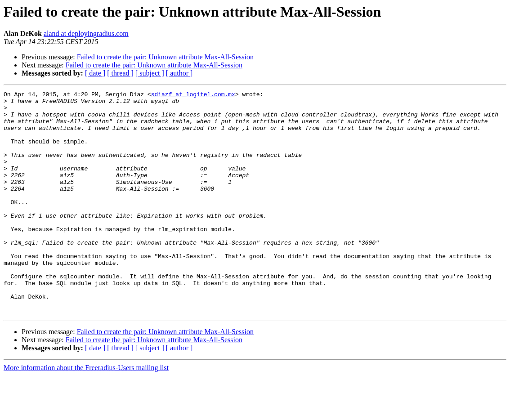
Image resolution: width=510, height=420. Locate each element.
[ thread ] (120, 73)
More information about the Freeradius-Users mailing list (86, 412)
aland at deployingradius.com (86, 34)
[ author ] (179, 73)
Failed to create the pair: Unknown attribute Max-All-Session (165, 57)
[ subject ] (150, 73)
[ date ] (95, 73)
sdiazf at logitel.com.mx (193, 95)
